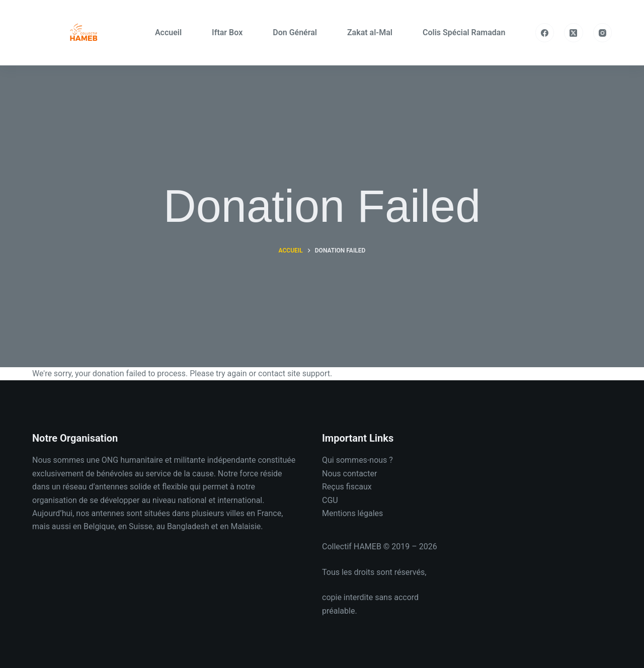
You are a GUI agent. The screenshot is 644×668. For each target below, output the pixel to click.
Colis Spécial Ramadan (464, 32)
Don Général (295, 32)
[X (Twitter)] (574, 33)
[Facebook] (545, 33)
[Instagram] (603, 33)
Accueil (168, 32)
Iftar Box (227, 32)
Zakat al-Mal (370, 32)
